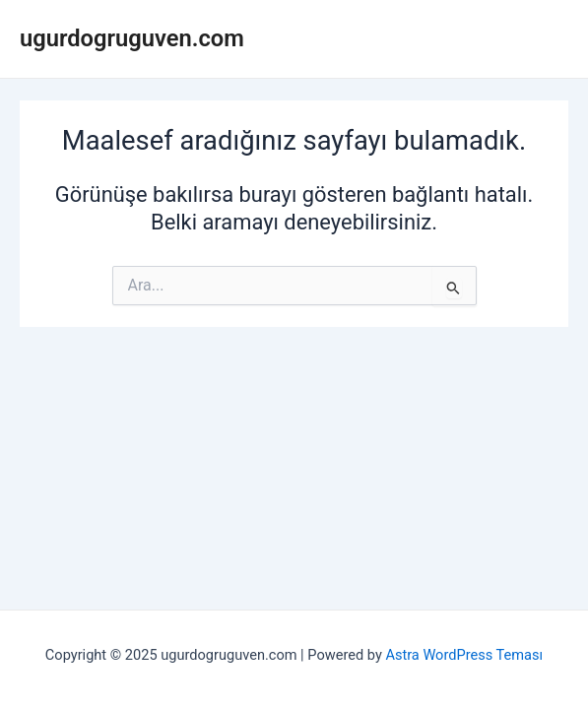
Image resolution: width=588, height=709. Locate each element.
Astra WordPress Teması (464, 655)
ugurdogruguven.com (132, 38)
